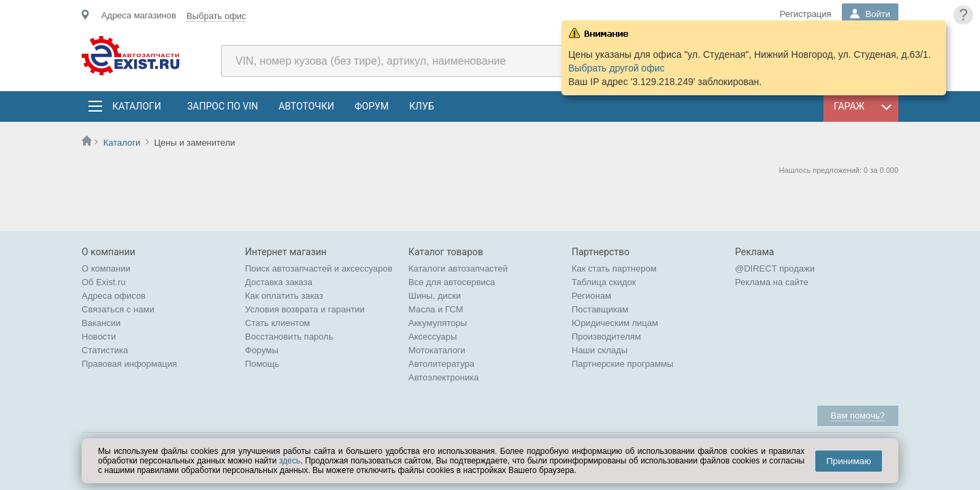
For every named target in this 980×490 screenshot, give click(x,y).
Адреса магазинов (139, 15)
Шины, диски (435, 296)
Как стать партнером (614, 268)
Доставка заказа (279, 282)
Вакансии (101, 323)
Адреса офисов (114, 296)
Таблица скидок (604, 282)
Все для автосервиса (452, 282)
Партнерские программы (622, 364)
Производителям (606, 337)
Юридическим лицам (615, 323)
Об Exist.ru (104, 282)
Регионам (591, 296)
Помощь (262, 364)
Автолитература (441, 364)
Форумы (262, 350)
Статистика (105, 350)
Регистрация (806, 14)
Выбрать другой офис (617, 68)
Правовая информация (129, 364)
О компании (106, 268)
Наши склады (600, 350)
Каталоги (136, 106)
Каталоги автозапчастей (458, 268)
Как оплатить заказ (284, 296)
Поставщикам (600, 309)
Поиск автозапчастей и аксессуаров (319, 268)
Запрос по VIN (223, 106)
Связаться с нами (118, 309)
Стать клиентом (278, 323)
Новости (99, 337)
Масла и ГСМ (436, 309)
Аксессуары (432, 337)
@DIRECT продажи (775, 268)
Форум (372, 106)
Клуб (422, 106)
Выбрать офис (216, 16)
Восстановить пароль (289, 337)
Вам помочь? (858, 415)
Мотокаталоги (437, 350)
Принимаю (849, 461)
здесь (290, 461)
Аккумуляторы (438, 323)
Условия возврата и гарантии (305, 309)
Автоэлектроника (443, 377)
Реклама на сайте (772, 282)
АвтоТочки (306, 106)
